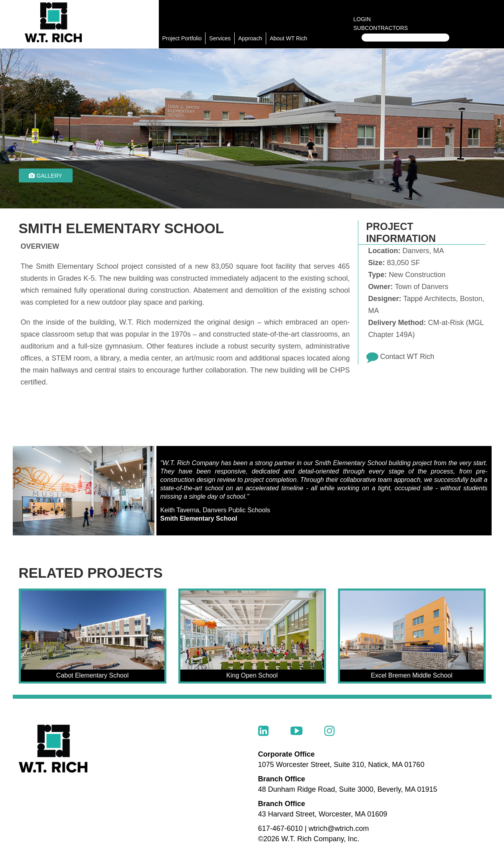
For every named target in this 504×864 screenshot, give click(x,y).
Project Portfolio (182, 38)
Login (362, 19)
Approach (250, 38)
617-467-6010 (281, 828)
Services (220, 38)
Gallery (45, 176)
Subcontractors (381, 28)
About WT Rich (289, 38)
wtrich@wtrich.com (339, 828)
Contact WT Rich (407, 357)
